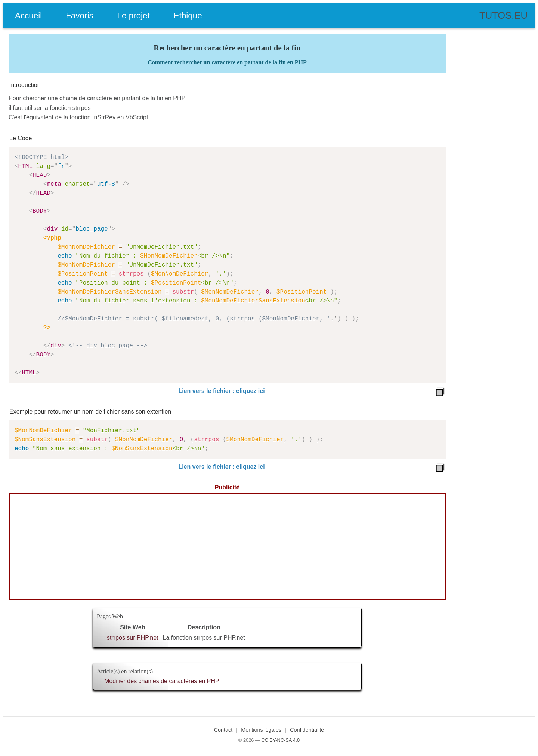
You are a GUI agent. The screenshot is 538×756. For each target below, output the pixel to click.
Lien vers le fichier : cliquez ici (221, 391)
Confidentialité (307, 730)
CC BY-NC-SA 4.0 (280, 740)
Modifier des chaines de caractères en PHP (162, 681)
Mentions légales (261, 730)
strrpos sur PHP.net (133, 638)
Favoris (79, 16)
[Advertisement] (227, 547)
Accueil (28, 16)
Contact (223, 730)
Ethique (188, 16)
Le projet (134, 16)
